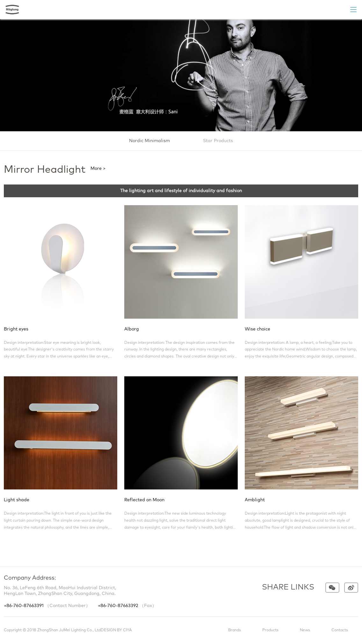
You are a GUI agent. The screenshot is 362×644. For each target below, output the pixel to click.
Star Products (218, 141)
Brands (235, 630)
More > (98, 169)
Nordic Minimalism (149, 141)
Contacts (340, 630)
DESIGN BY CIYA (116, 630)
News (305, 630)
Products (270, 630)
